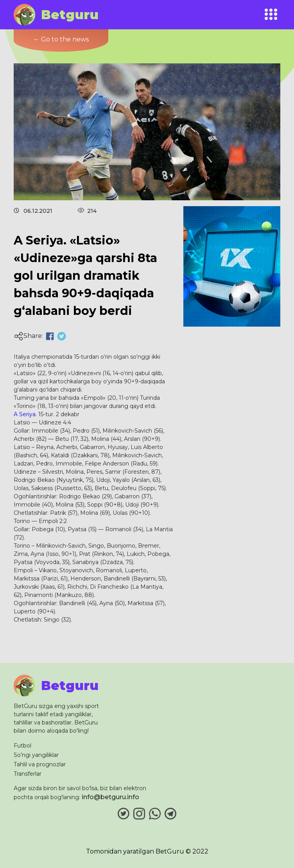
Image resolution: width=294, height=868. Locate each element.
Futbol (22, 746)
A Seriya (25, 414)
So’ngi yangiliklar (36, 755)
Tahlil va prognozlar (40, 764)
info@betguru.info (110, 797)
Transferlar (28, 774)
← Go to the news (61, 39)
